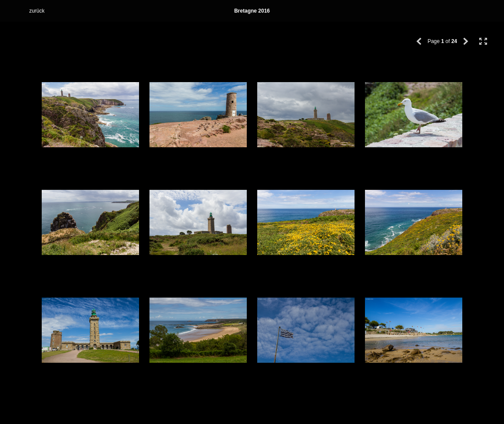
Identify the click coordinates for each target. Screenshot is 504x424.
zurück (37, 11)
